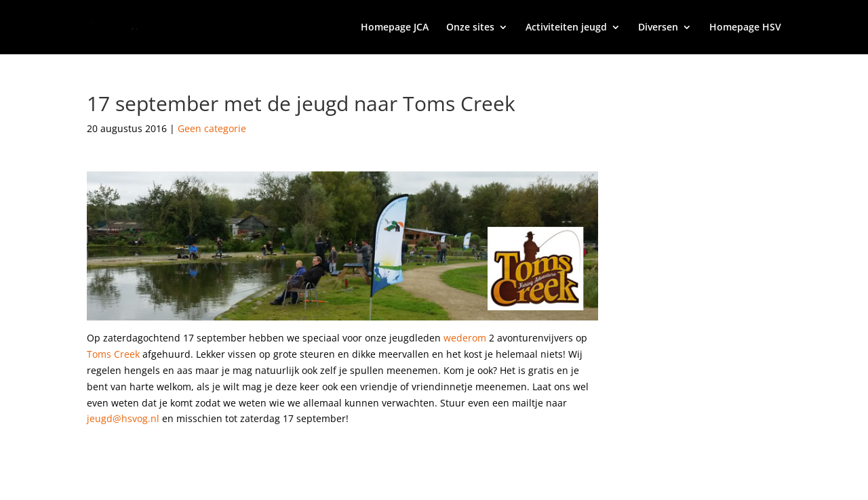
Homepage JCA (395, 28)
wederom (465, 338)
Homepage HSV (745, 28)
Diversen (658, 28)
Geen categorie (212, 128)
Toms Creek (113, 354)
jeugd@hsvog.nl (123, 418)
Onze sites (470, 28)
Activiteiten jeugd (566, 28)
